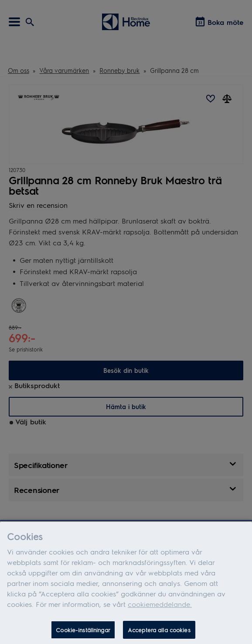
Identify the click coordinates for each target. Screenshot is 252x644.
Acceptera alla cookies (159, 632)
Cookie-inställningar (83, 632)
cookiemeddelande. (160, 607)
